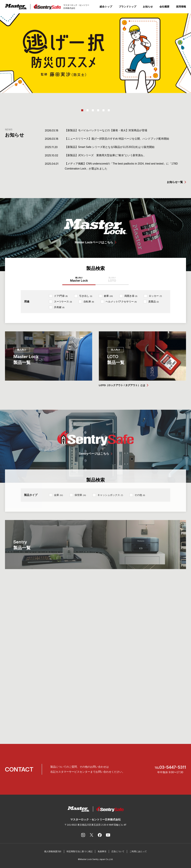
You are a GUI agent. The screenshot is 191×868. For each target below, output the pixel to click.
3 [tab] (93, 110)
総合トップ (106, 7)
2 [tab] (88, 110)
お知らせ (148, 7)
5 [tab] (103, 110)
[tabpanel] (95, 53)
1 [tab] (82, 110)
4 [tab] (98, 110)
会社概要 (164, 7)
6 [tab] (109, 110)
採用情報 (181, 7)
